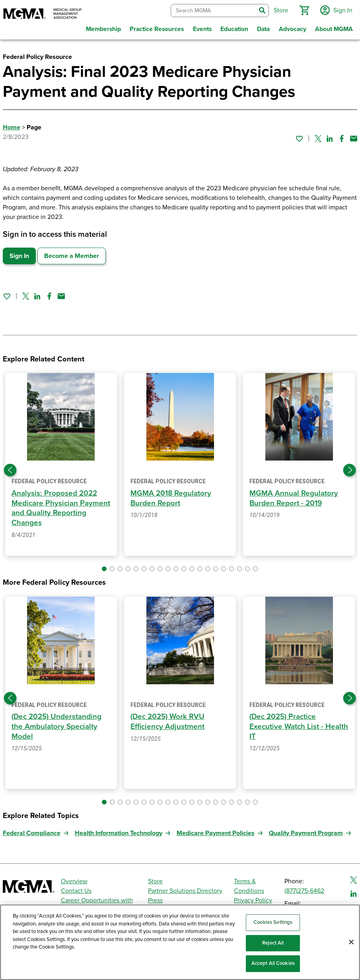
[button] (303, 10)
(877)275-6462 (304, 886)
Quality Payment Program (306, 828)
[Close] (351, 942)
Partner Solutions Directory (185, 886)
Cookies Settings (273, 922)
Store (155, 877)
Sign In (19, 254)
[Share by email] (354, 137)
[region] (180, 942)
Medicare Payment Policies (216, 828)
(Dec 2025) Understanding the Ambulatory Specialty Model (57, 723)
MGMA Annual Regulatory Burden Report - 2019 (294, 496)
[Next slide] (350, 467)
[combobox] (212, 10)
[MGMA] (43, 14)
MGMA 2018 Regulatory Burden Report (171, 496)
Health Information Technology (119, 828)
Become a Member (72, 254)
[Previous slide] (10, 467)
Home (12, 125)
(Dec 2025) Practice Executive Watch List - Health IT (287, 723)
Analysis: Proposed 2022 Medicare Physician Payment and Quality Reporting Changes (54, 505)
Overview (74, 877)
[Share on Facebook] (342, 137)
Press (155, 896)
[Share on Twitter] (318, 137)
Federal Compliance (32, 828)
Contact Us (76, 886)
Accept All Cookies (273, 963)
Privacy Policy (253, 896)
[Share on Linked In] (330, 137)
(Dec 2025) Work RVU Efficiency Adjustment (168, 718)
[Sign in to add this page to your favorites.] (299, 137)
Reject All (273, 943)
